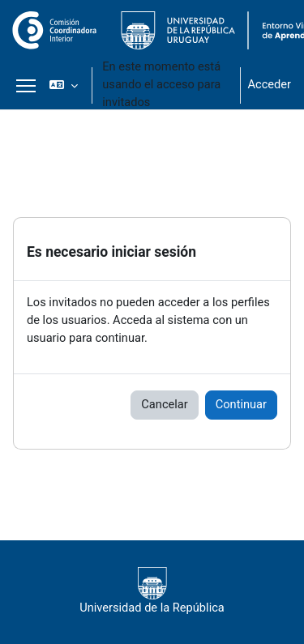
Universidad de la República (152, 591)
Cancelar (164, 404)
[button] (64, 85)
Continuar (241, 404)
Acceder (269, 84)
